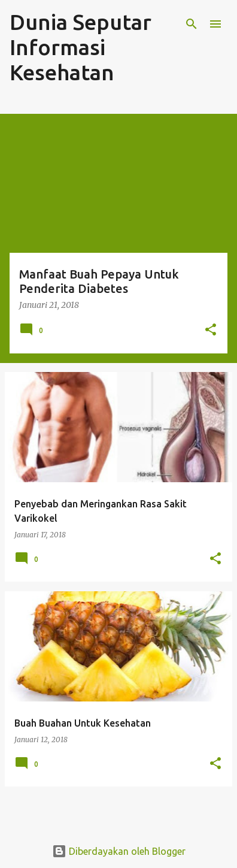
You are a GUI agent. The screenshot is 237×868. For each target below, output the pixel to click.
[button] (211, 330)
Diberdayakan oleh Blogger (119, 851)
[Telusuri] (192, 24)
